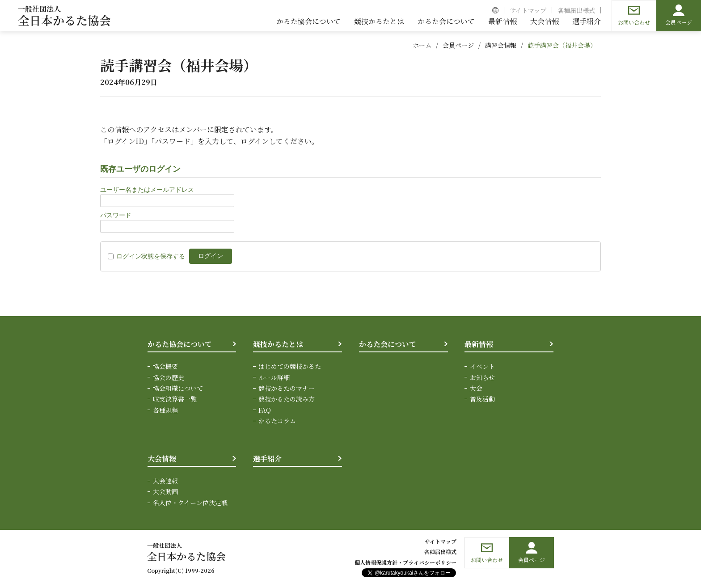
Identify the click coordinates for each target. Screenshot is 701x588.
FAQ (265, 410)
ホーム (422, 45)
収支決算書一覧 (175, 399)
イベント (482, 366)
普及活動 (482, 399)
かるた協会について (180, 344)
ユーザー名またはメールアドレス (147, 190)
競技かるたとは (278, 344)
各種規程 (165, 410)
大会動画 (165, 491)
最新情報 (479, 344)
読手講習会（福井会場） (562, 45)
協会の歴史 (169, 377)
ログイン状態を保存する (151, 256)
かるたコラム (277, 421)
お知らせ (482, 377)
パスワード (116, 215)
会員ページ (458, 45)
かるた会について (388, 344)
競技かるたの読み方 (287, 399)
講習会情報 (501, 45)
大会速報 (165, 481)
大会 (476, 388)
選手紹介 (267, 459)
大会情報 (162, 459)
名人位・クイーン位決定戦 (190, 503)
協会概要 (165, 366)
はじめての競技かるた (290, 366)
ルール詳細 (274, 377)
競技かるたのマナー (287, 388)
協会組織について (178, 388)
